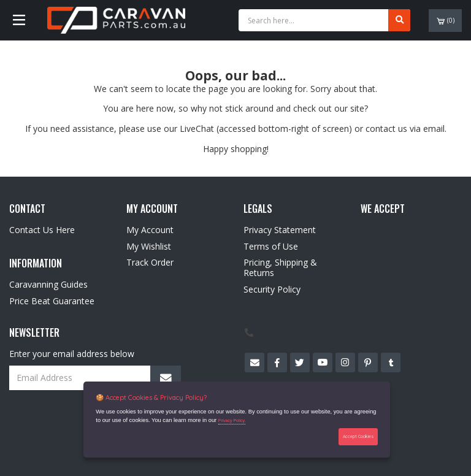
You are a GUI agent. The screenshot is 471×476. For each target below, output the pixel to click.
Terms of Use (271, 246)
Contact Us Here (42, 230)
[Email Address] (95, 378)
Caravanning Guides (48, 284)
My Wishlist (149, 246)
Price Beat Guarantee (52, 301)
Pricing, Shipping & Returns (280, 267)
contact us (386, 129)
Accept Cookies (358, 436)
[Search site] (399, 20)
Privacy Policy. (232, 420)
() (446, 21)
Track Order (150, 262)
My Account (150, 230)
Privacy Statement (280, 230)
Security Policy (272, 289)
